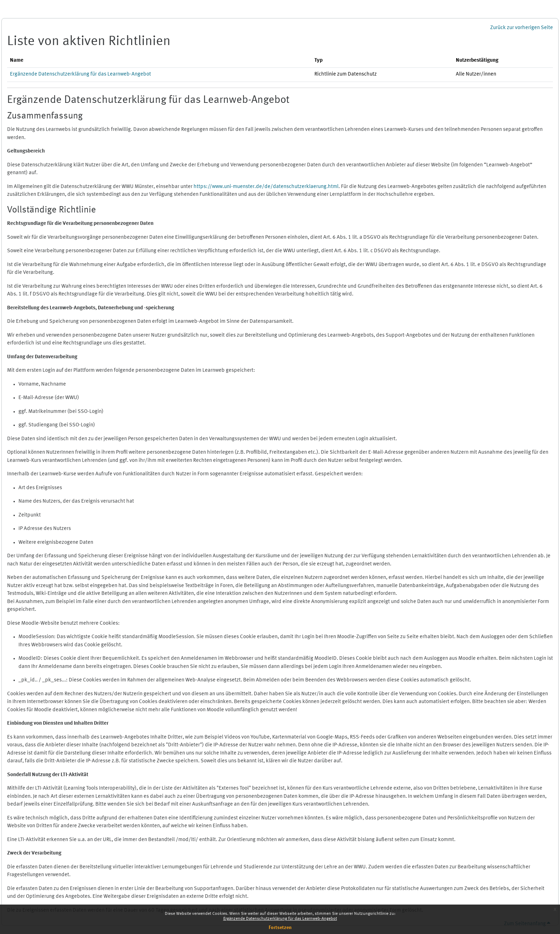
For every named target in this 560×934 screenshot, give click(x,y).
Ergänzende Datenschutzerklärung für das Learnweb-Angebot (280, 919)
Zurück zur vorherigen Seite (522, 28)
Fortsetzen (280, 928)
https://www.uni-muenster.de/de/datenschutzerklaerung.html (266, 187)
